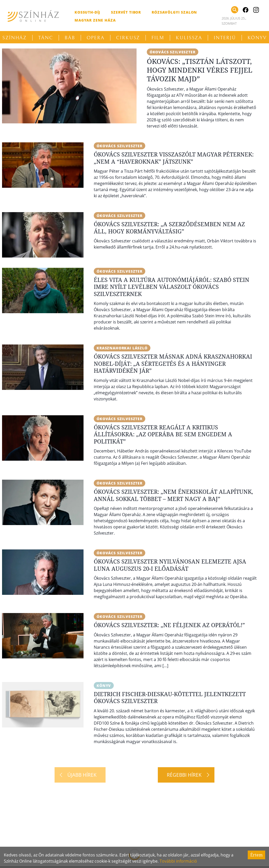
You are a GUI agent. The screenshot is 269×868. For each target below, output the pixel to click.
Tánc (46, 38)
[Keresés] (235, 10)
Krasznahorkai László (122, 348)
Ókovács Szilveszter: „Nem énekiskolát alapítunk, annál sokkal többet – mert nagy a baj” (173, 495)
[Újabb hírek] (80, 775)
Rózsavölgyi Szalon (174, 12)
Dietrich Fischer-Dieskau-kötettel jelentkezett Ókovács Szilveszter (170, 697)
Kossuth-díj (87, 12)
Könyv (104, 685)
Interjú (225, 38)
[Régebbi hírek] (186, 775)
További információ (178, 861)
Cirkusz (128, 38)
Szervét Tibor (126, 12)
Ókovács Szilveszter (173, 52)
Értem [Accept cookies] (256, 855)
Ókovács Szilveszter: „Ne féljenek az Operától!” (169, 625)
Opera (96, 38)
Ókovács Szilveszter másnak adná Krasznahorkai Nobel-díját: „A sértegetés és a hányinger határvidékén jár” (173, 363)
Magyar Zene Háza (95, 20)
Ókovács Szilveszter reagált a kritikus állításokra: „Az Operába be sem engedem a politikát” (163, 434)
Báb (70, 38)
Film (158, 38)
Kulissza (189, 38)
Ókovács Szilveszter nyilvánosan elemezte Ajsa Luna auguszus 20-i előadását (170, 565)
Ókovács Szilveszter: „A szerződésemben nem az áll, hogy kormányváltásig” (169, 228)
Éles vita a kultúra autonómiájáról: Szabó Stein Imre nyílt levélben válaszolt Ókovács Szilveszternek (172, 287)
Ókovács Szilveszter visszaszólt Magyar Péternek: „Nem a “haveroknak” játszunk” (174, 158)
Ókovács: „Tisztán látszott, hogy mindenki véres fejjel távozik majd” (200, 70)
